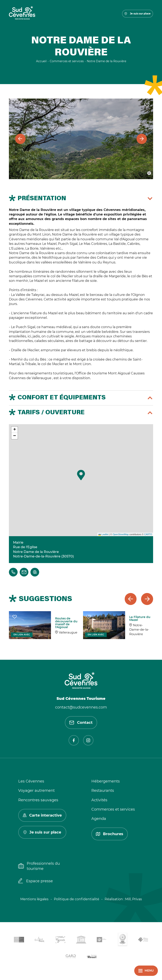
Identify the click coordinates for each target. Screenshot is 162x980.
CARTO (148, 534)
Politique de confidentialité (77, 899)
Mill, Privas (134, 899)
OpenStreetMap (121, 534)
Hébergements (106, 781)
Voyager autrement (36, 791)
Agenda (99, 819)
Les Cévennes (31, 781)
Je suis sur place (138, 14)
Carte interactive (42, 815)
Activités (99, 800)
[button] (81, 475)
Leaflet (103, 534)
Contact (81, 723)
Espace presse (36, 881)
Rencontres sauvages (38, 800)
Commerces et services (113, 809)
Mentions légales (34, 899)
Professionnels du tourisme (39, 866)
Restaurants (103, 791)
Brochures (110, 834)
